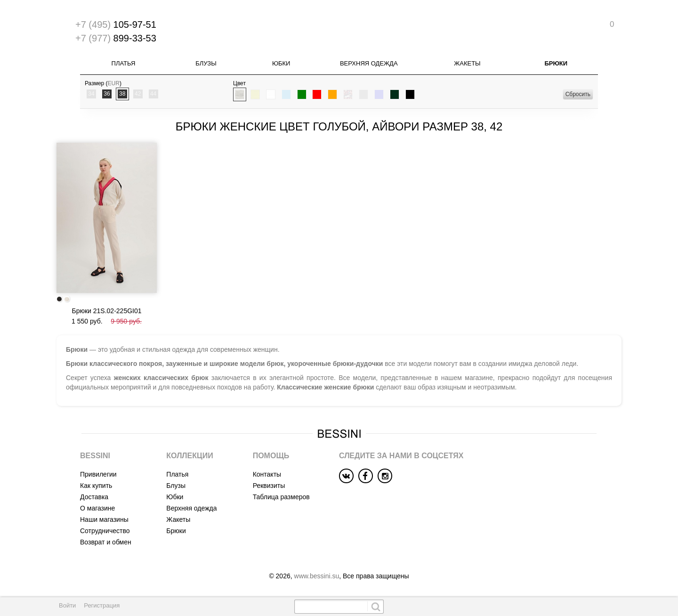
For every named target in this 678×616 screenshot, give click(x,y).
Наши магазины (104, 519)
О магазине (97, 508)
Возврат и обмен (106, 542)
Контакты (267, 474)
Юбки (281, 63)
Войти (67, 605)
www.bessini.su (317, 576)
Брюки (556, 63)
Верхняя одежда (369, 63)
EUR (114, 83)
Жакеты (467, 63)
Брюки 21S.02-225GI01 (106, 311)
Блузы (206, 63)
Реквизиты (269, 486)
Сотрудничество (105, 531)
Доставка (94, 497)
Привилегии (98, 474)
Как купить (96, 486)
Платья (124, 63)
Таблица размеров (281, 497)
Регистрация (102, 605)
